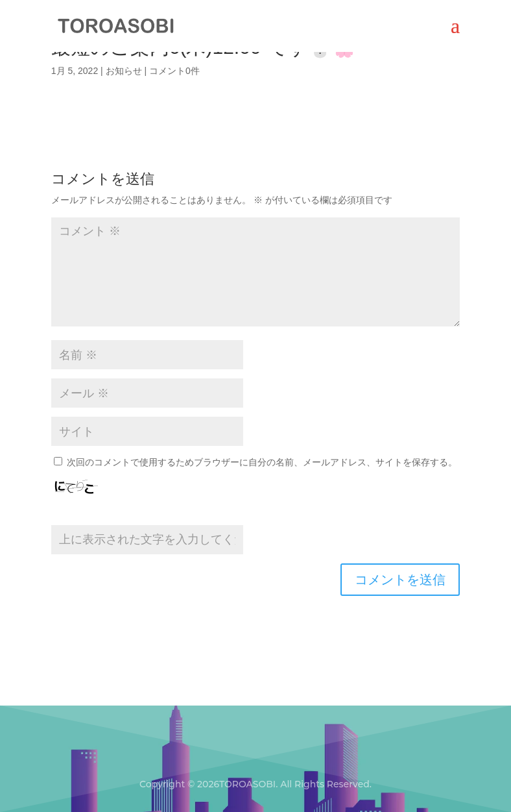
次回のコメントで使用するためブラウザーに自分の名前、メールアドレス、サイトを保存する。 (262, 462)
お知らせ (124, 71)
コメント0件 (174, 71)
